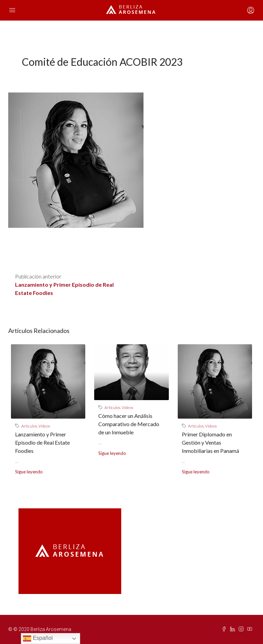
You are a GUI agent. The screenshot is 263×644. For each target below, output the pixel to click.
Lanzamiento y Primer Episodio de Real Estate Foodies (42, 442)
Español (38, 639)
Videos (44, 426)
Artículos (29, 426)
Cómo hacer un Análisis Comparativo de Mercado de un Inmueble (129, 424)
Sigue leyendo (29, 472)
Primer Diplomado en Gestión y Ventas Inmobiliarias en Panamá (210, 442)
